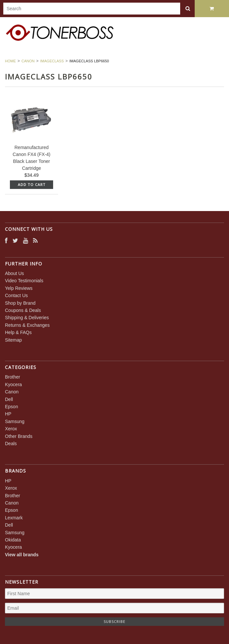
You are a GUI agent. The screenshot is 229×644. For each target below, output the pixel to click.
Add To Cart (32, 184)
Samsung (15, 421)
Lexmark (14, 518)
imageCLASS (52, 61)
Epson (12, 407)
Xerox (11, 429)
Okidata (13, 540)
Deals (11, 444)
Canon (28, 61)
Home (10, 61)
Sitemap (13, 340)
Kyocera (13, 384)
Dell (9, 399)
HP (8, 414)
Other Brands (19, 436)
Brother (13, 377)
